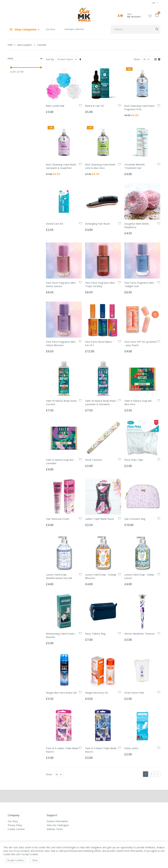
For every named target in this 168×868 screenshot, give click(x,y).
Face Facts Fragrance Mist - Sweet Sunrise (62, 284)
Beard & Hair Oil (94, 106)
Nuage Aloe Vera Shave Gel (61, 693)
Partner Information (57, 821)
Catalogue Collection (74, 29)
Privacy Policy (15, 825)
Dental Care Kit (54, 224)
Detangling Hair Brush (98, 224)
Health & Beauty (25, 45)
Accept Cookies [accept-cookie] (15, 860)
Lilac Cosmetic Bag (135, 519)
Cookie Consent (16, 829)
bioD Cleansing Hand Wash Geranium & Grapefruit (61, 166)
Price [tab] (25, 59)
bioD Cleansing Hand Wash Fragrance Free (139, 107)
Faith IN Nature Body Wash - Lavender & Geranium (101, 402)
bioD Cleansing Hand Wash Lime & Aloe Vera (100, 166)
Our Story (50, 29)
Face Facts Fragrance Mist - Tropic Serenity (101, 284)
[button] (150, 16)
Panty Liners (131, 748)
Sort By (50, 59)
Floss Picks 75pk (134, 460)
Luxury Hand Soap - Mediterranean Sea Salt (59, 576)
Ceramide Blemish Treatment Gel (135, 166)
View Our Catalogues (58, 825)
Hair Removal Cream (58, 519)
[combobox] (136, 29)
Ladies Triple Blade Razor (100, 519)
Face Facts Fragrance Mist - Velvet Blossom (62, 343)
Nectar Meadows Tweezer (140, 634)
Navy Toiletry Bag (95, 634)
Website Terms (55, 829)
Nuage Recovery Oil (96, 693)
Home (10, 45)
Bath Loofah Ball (55, 106)
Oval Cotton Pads (134, 693)
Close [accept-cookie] (35, 860)
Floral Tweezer (94, 460)
